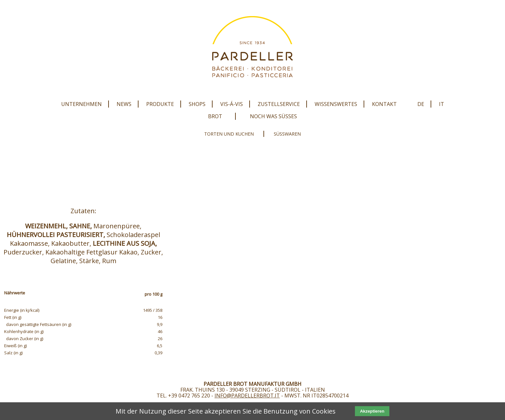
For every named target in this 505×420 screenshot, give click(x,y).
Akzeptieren (372, 411)
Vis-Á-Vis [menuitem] (232, 104)
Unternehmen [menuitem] (81, 104)
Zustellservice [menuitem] (279, 104)
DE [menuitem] (421, 104)
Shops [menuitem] (197, 104)
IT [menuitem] (442, 104)
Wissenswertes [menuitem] (336, 104)
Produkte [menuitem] (160, 104)
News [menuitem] (124, 104)
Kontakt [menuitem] (384, 104)
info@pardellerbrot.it (247, 396)
